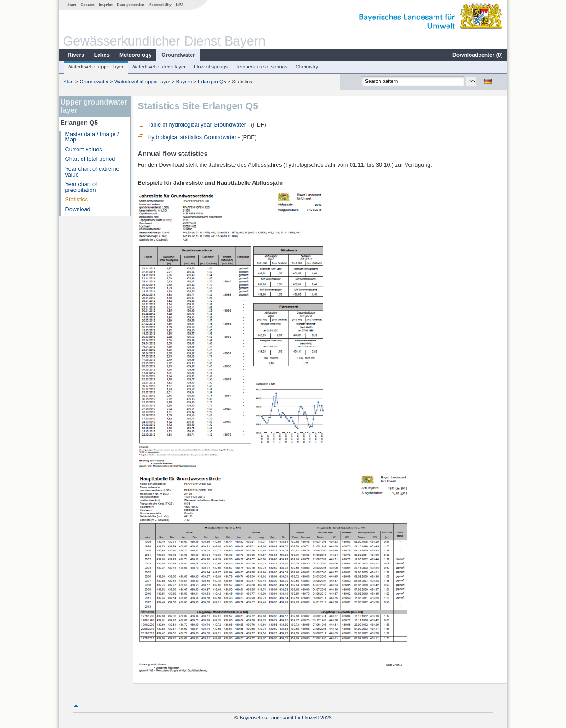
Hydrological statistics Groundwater (187, 137)
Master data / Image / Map (92, 137)
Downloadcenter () (477, 55)
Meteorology (135, 55)
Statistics (77, 200)
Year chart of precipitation (81, 187)
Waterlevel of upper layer (96, 67)
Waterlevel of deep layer (159, 67)
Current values (84, 150)
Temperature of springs (261, 67)
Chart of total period (90, 159)
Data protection (130, 5)
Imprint (106, 5)
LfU (179, 5)
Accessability (160, 5)
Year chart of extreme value (92, 172)
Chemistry (307, 67)
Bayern (184, 82)
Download (78, 209)
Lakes (102, 55)
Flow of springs (211, 67)
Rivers (76, 55)
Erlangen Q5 (212, 82)
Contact (87, 5)
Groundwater (178, 55)
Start (72, 5)
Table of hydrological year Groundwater (192, 125)
